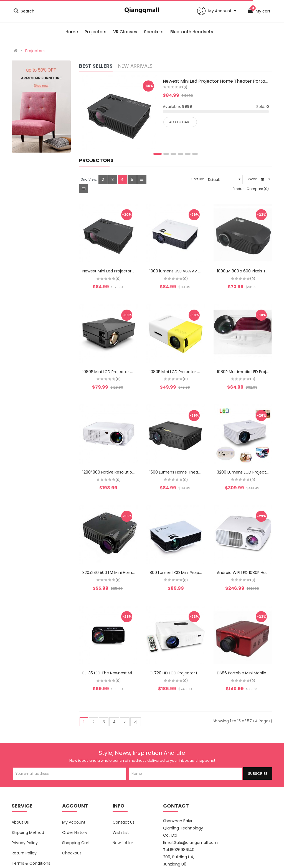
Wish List (121, 832)
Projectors (35, 51)
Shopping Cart (76, 843)
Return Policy (24, 853)
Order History (75, 832)
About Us (20, 822)
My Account (74, 822)
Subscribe (258, 774)
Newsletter (123, 843)
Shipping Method (28, 832)
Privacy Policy (25, 843)
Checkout (72, 853)
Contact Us (124, 822)
